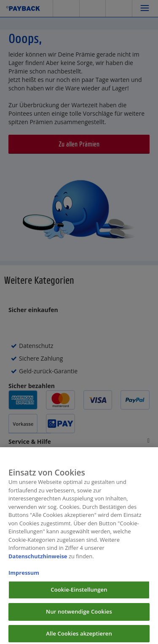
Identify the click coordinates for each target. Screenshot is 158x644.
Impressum (24, 576)
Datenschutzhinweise (38, 560)
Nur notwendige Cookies (79, 615)
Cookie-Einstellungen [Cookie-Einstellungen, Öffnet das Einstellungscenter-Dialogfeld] (79, 593)
